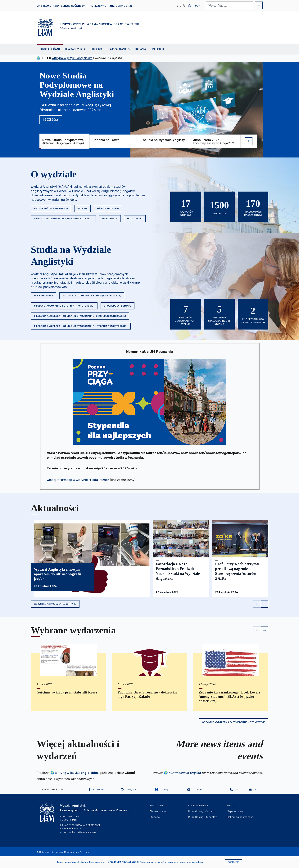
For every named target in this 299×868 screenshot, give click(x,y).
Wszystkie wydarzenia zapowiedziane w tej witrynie (234, 722)
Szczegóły (51, 120)
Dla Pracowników (119, 49)
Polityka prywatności (124, 862)
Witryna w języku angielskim (72, 58)
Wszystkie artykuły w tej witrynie (55, 604)
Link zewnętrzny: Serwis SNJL (112, 6)
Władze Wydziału (108, 208)
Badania (140, 49)
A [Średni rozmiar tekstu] (180, 6)
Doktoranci (135, 219)
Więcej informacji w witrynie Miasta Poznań (78, 480)
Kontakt (231, 806)
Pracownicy (110, 219)
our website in (185, 773)
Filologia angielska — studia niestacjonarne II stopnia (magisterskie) (81, 326)
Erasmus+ (157, 49)
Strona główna (50, 49)
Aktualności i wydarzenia (51, 208)
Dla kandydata (75, 49)
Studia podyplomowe (118, 306)
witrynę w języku (76, 773)
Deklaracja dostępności (240, 817)
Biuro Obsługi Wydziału (201, 811)
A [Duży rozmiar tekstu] (184, 6)
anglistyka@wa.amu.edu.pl (82, 832)
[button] (257, 604)
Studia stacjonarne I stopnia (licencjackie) (92, 296)
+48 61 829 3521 (91, 825)
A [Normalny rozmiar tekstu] (178, 6)
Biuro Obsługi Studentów (203, 817)
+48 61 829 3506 (73, 825)
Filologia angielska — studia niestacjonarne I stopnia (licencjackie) (80, 316)
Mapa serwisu (235, 811)
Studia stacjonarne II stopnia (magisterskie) (64, 306)
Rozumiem (233, 862)
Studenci (96, 49)
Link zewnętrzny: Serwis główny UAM (62, 6)
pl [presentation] (196, 7)
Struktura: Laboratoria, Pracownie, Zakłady (63, 219)
